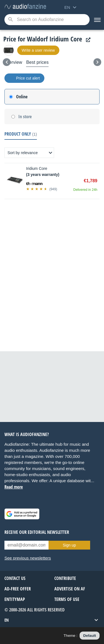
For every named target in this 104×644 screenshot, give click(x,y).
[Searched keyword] (47, 20)
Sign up (69, 545)
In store (25, 117)
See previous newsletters (28, 558)
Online (22, 97)
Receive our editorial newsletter (37, 532)
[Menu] (97, 20)
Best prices (37, 62)
